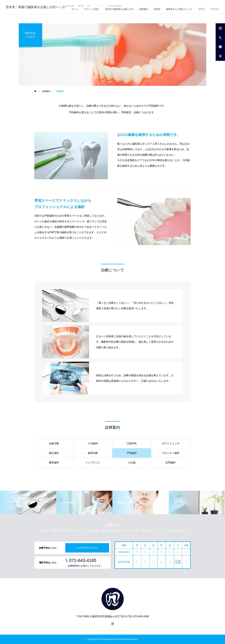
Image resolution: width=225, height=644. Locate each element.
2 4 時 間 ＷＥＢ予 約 (87, 548)
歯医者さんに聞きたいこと (179, 9)
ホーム (75, 9)
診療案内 (144, 9)
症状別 (157, 9)
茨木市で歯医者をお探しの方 (119, 9)
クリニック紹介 (92, 9)
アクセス (215, 9)
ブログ (201, 9)
